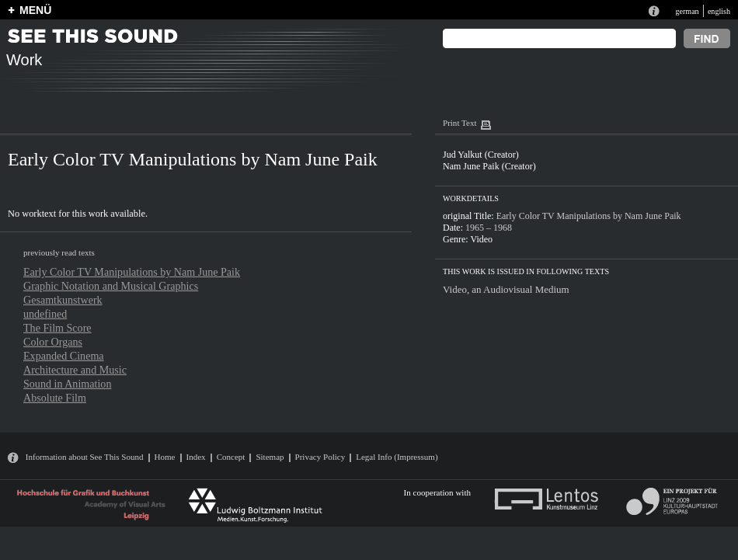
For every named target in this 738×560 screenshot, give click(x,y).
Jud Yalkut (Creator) (481, 155)
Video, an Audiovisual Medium (506, 289)
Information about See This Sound (85, 457)
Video (481, 239)
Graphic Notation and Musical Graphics (111, 286)
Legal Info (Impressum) (397, 457)
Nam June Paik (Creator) (489, 166)
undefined (45, 314)
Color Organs (53, 342)
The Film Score (57, 328)
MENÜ (35, 10)
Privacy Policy (320, 457)
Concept (231, 457)
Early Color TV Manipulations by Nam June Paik (132, 272)
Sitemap (270, 457)
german (687, 11)
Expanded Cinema (64, 356)
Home (165, 457)
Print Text (460, 123)
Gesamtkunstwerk (63, 300)
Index (196, 457)
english (719, 11)
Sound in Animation (67, 384)
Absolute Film (55, 398)
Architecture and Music (75, 370)
